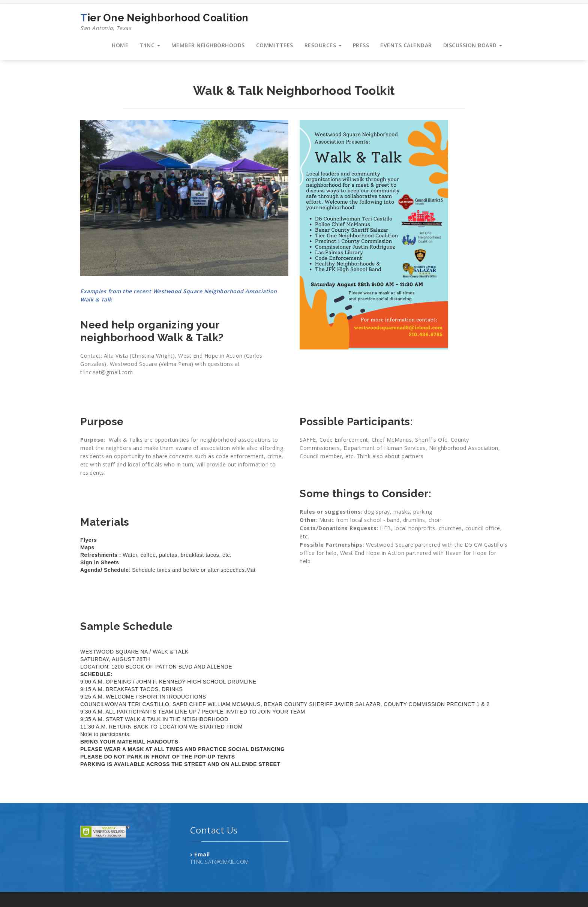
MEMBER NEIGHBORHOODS (208, 45)
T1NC (150, 45)
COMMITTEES (275, 45)
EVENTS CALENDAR (406, 45)
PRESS (361, 45)
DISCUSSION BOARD (473, 45)
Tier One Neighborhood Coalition (164, 22)
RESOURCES (323, 45)
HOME (120, 45)
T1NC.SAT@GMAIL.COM (220, 862)
